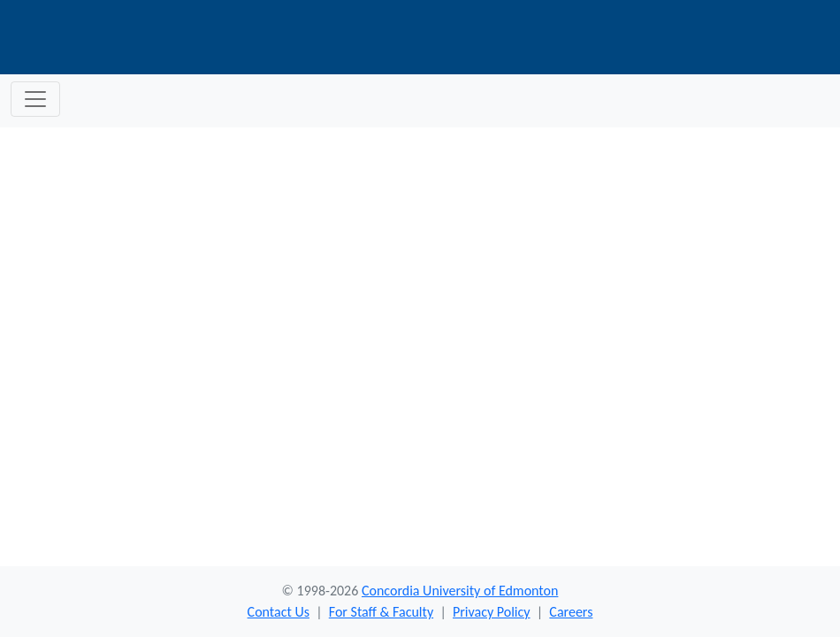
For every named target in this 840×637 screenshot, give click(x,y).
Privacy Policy (492, 612)
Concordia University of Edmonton (460, 591)
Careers (571, 612)
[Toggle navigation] (35, 99)
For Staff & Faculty (381, 612)
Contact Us (279, 612)
